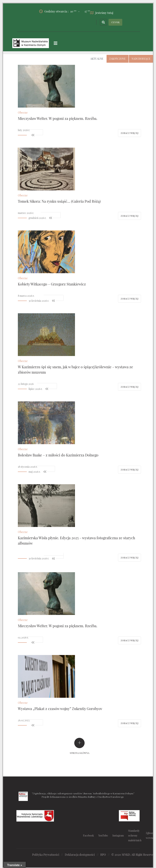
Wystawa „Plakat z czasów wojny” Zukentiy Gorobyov (60, 708)
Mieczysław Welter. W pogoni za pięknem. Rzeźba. (58, 118)
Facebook (88, 835)
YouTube (103, 835)
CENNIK (115, 22)
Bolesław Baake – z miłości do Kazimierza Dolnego (58, 455)
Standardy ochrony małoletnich (135, 835)
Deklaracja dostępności (80, 854)
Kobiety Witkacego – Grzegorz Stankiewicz (52, 284)
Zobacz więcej (129, 133)
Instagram (118, 835)
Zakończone (117, 59)
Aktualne (97, 59)
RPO (103, 854)
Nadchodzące (141, 59)
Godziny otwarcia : (58, 11)
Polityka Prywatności (46, 854)
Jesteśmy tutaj (102, 13)
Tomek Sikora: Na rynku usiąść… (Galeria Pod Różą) (59, 201)
